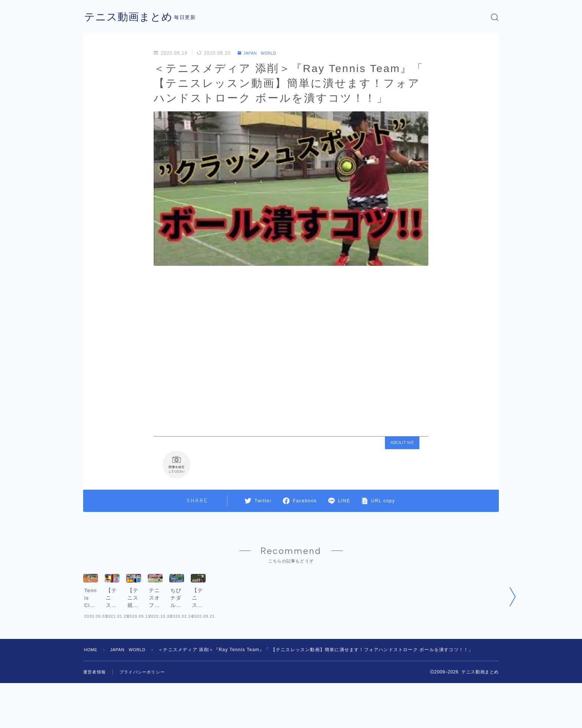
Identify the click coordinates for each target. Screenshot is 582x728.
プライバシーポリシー (146, 717)
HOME (91, 695)
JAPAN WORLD (260, 53)
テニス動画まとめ (131, 17)
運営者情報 (95, 717)
